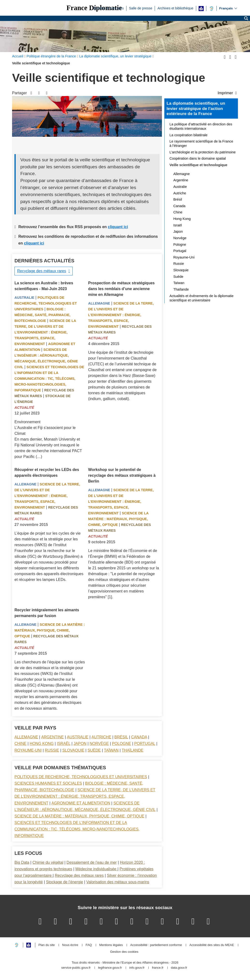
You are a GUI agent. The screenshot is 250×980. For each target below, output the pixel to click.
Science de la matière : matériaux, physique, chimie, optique (118, 519)
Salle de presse (141, 8)
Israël (63, 744)
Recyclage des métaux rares (42, 271)
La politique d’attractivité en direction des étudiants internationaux (201, 126)
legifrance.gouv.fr (110, 968)
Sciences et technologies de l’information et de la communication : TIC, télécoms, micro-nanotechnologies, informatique (49, 379)
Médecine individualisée (96, 869)
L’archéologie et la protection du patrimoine (202, 152)
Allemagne (99, 303)
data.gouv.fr (179, 968)
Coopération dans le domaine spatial (198, 158)
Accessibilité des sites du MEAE (212, 945)
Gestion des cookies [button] (124, 952)
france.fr (158, 968)
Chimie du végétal (48, 862)
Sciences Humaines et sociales (48, 783)
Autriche (101, 737)
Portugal (145, 744)
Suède (94, 750)
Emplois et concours (109, 8)
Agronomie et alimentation (81, 803)
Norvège (99, 744)
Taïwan (111, 750)
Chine (21, 744)
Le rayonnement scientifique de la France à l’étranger (201, 143)
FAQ (89, 945)
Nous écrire (70, 945)
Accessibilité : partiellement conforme (156, 945)
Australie (24, 298)
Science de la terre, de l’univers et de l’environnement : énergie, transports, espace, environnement (45, 332)
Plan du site (47, 945)
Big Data (22, 862)
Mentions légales (111, 945)
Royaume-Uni (28, 750)
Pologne (122, 744)
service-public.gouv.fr (76, 968)
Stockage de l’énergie (64, 882)
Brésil (121, 737)
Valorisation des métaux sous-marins (118, 882)
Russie (52, 750)
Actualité (24, 408)
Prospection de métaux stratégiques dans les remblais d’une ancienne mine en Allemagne (121, 289)
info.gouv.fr (137, 968)
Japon (80, 744)
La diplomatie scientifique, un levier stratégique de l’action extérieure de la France (196, 108)
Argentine (52, 737)
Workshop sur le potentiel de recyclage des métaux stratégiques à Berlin (122, 475)
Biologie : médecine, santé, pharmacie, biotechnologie (42, 315)
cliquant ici (118, 227)
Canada (139, 737)
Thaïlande (132, 750)
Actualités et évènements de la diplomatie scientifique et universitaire (201, 298)
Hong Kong (42, 744)
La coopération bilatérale (188, 135)
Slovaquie (73, 750)
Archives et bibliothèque (176, 8)
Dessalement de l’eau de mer (92, 862)
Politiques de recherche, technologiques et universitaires (46, 303)
